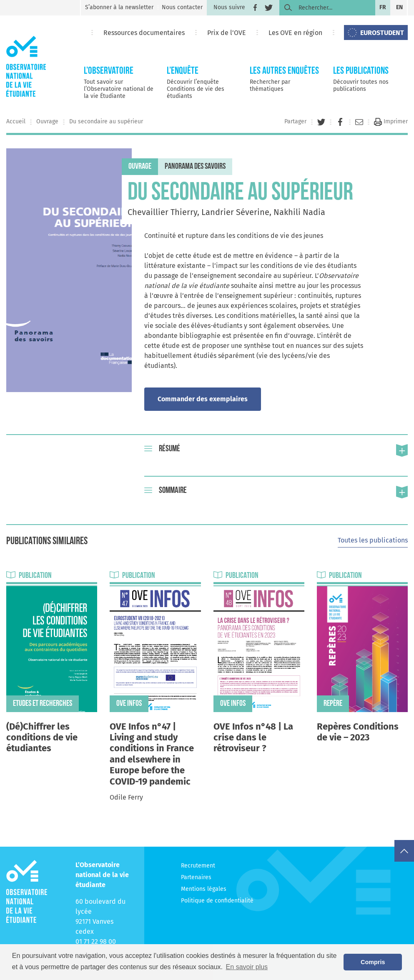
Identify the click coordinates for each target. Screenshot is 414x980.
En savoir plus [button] (247, 967)
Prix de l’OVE (227, 33)
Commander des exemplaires (203, 399)
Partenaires (196, 877)
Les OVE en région (295, 33)
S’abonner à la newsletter (119, 7)
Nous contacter (182, 7)
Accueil (16, 121)
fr (383, 7)
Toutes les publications (373, 540)
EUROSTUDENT (382, 33)
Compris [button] (373, 962)
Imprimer (391, 121)
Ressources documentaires (144, 33)
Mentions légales (204, 889)
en (399, 7)
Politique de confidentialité (217, 901)
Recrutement (198, 866)
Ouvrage (47, 121)
